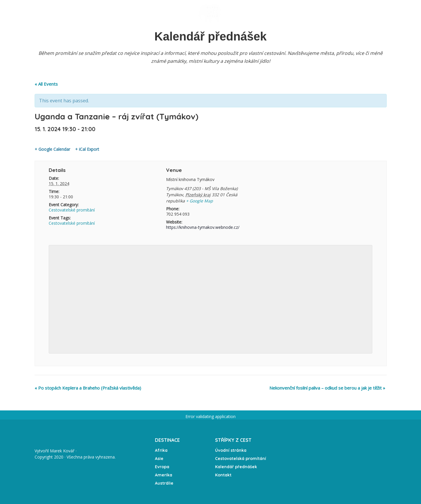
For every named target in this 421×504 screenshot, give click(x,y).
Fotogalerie (252, 13)
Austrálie (164, 483)
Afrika (161, 450)
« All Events (46, 84)
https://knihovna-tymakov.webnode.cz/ (203, 227)
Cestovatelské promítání (72, 210)
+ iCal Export (87, 149)
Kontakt (327, 13)
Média (280, 13)
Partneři (355, 13)
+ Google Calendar (52, 149)
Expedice (173, 13)
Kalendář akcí (140, 13)
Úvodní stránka (63, 13)
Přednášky (100, 13)
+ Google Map (199, 201)
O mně (302, 13)
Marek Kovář (62, 451)
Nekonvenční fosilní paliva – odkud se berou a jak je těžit (327, 388)
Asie (159, 459)
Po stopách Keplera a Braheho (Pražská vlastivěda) (88, 388)
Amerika (164, 475)
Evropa (162, 467)
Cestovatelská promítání (241, 459)
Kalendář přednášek (236, 467)
